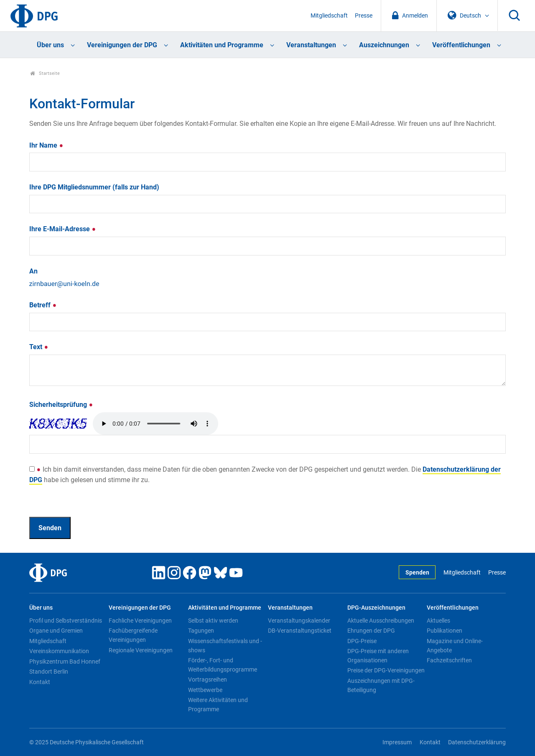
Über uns (50, 45)
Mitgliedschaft (329, 16)
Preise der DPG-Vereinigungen (386, 670)
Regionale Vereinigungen (141, 650)
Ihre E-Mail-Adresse (63, 229)
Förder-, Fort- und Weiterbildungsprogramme (223, 665)
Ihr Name (46, 145)
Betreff (43, 305)
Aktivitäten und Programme (222, 45)
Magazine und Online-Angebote (455, 646)
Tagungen (201, 631)
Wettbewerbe (205, 690)
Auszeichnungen (384, 45)
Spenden (417, 573)
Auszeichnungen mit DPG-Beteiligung (381, 685)
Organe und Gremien (56, 631)
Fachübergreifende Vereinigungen (133, 635)
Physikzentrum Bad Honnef (65, 661)
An (33, 271)
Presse (364, 16)
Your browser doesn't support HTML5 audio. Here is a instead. (155, 424)
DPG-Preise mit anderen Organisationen (378, 656)
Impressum (397, 742)
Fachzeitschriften (449, 660)
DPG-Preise (362, 641)
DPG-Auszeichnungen (376, 608)
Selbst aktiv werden (213, 621)
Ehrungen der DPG (371, 631)
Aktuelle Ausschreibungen (381, 621)
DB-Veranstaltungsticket (300, 631)
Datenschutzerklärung (477, 742)
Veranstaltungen (311, 45)
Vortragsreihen (208, 679)
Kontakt (40, 682)
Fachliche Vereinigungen (140, 621)
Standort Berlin (49, 672)
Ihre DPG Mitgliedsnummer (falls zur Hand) (94, 187)
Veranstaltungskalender (299, 621)
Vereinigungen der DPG (122, 45)
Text (39, 347)
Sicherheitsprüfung (61, 405)
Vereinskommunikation (59, 651)
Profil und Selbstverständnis (66, 621)
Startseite (45, 73)
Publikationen (445, 631)
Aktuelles (438, 621)
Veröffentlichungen (461, 45)
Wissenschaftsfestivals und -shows (225, 646)
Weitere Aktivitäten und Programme (218, 705)
